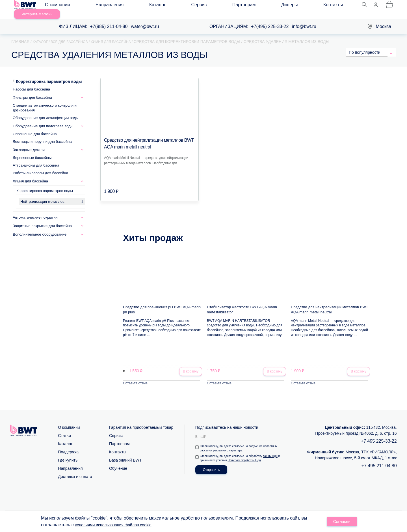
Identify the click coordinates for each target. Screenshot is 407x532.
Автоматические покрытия (35, 211)
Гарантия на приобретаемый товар (141, 422)
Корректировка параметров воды (49, 75)
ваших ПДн (271, 450)
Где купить (68, 455)
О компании (62, 6)
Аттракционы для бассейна (36, 159)
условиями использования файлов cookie (119, 526)
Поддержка (68, 446)
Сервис (153, 6)
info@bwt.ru (304, 20)
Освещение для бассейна (35, 127)
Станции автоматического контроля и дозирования (45, 101)
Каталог (129, 6)
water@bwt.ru (145, 20)
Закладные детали (29, 143)
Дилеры (210, 6)
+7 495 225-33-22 (379, 435)
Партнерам (181, 6)
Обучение (118, 463)
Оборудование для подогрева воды (43, 119)
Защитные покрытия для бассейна (42, 219)
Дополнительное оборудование (40, 228)
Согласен (342, 522)
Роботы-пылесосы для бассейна (40, 166)
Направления (98, 6)
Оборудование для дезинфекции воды (46, 111)
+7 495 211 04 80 (379, 460)
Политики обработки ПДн (248, 455)
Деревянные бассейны (32, 151)
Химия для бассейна (30, 175)
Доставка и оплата (75, 471)
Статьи (64, 430)
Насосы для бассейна (31, 83)
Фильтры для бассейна (32, 91)
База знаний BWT (125, 455)
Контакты (236, 6)
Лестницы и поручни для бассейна (42, 135)
